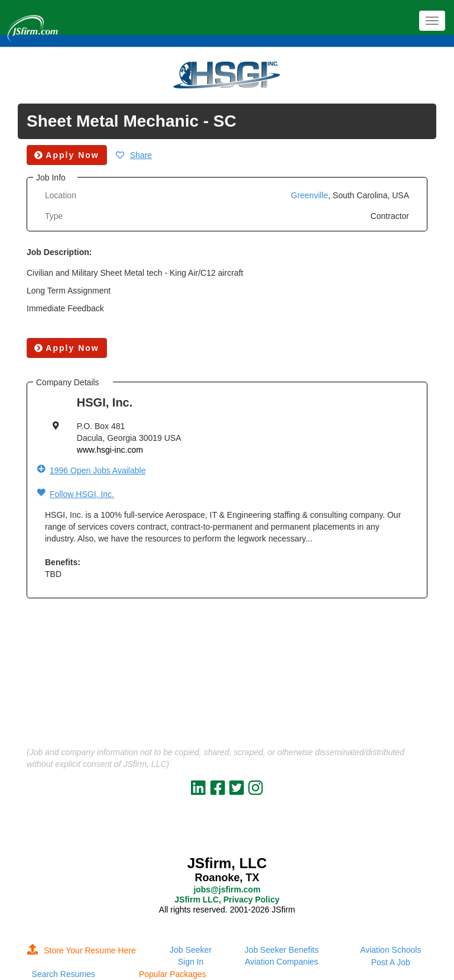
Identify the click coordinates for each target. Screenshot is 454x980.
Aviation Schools (390, 950)
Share (141, 155)
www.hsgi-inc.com (110, 450)
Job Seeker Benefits (282, 950)
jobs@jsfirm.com (227, 889)
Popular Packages (173, 974)
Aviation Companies (281, 962)
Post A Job (391, 962)
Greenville (309, 195)
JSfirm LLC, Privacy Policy (227, 900)
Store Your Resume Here (82, 950)
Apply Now (67, 348)
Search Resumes (64, 974)
